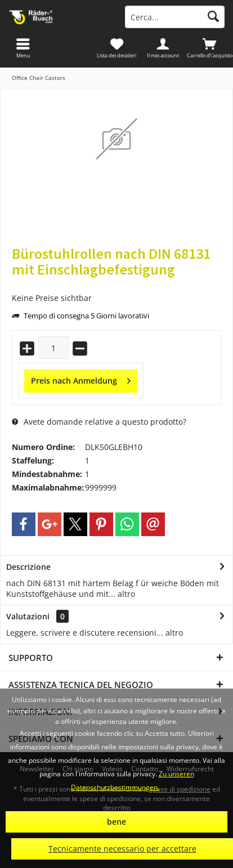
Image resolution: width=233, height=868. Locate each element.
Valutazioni (28, 616)
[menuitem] (210, 48)
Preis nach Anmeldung (81, 379)
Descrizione (28, 567)
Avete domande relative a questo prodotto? (99, 422)
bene (116, 822)
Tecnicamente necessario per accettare (122, 849)
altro (125, 594)
